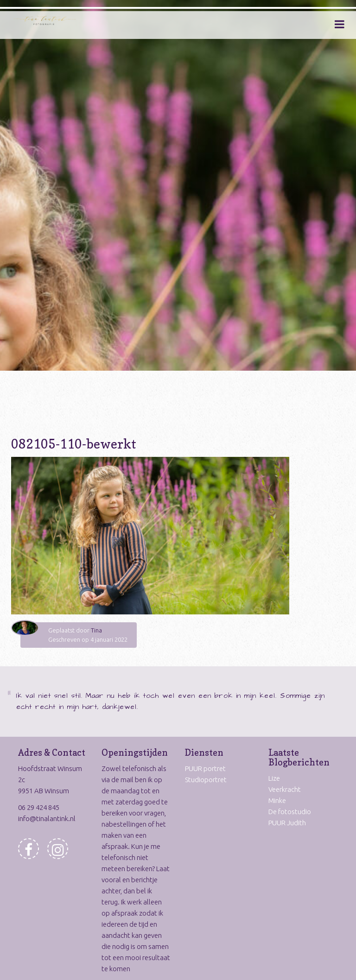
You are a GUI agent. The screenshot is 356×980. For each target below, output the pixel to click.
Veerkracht (285, 789)
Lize (274, 778)
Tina (96, 630)
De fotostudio (290, 812)
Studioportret (206, 780)
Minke (277, 800)
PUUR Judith (287, 823)
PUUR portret (205, 768)
